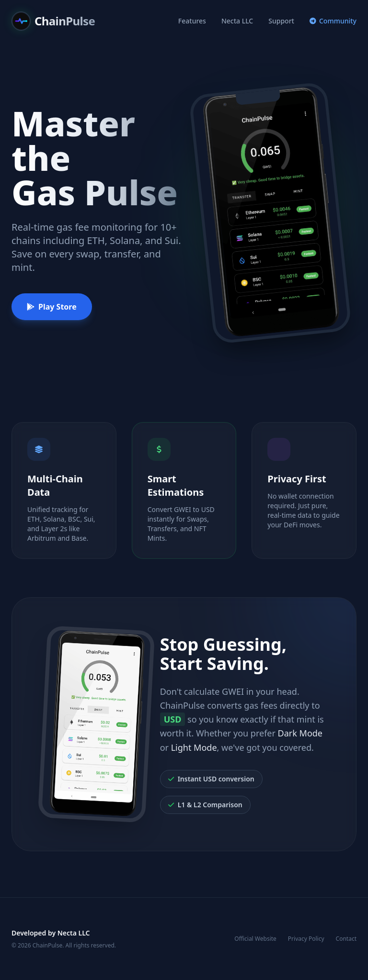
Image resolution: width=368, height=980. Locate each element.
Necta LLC (237, 21)
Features (192, 21)
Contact (346, 939)
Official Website (255, 939)
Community (333, 21)
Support (281, 21)
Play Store (52, 307)
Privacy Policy (306, 939)
